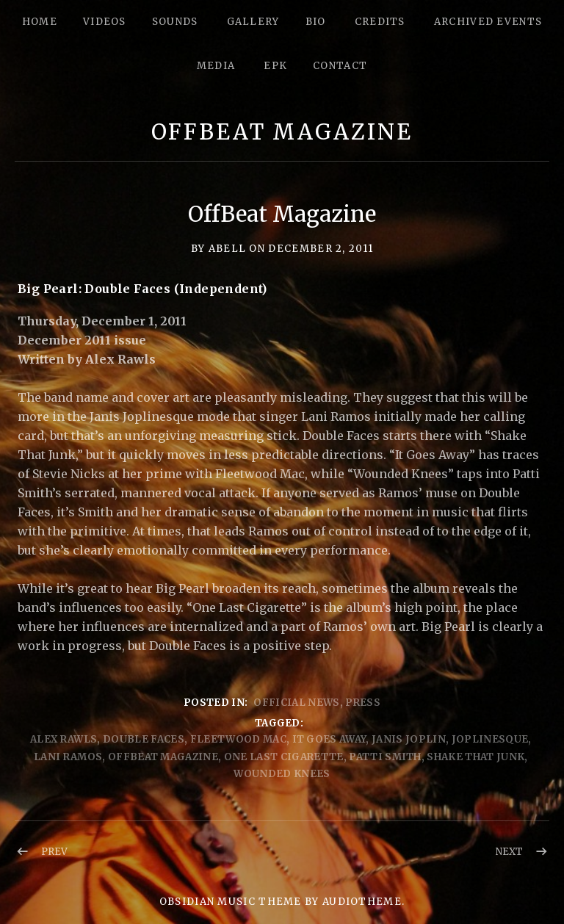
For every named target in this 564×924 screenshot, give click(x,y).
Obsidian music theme (231, 902)
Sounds (175, 22)
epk (275, 66)
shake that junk (476, 757)
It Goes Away (329, 739)
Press (363, 703)
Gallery (253, 22)
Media (216, 66)
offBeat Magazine (163, 757)
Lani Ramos (68, 757)
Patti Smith (385, 757)
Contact (340, 66)
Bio (316, 22)
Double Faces (144, 739)
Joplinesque (490, 739)
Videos (105, 22)
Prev (54, 852)
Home (40, 22)
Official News (296, 703)
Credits (380, 22)
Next (509, 852)
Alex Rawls (64, 739)
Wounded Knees (282, 774)
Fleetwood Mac (238, 739)
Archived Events (488, 22)
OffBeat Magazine (282, 132)
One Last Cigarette (284, 757)
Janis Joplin (409, 739)
